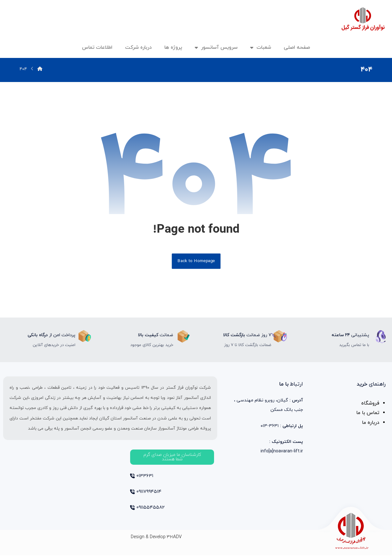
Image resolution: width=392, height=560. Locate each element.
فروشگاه (370, 407)
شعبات (261, 47)
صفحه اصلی (297, 47)
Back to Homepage (196, 263)
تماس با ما (368, 418)
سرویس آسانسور (216, 47)
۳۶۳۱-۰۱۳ (282, 431)
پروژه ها (173, 47)
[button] (172, 460)
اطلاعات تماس (97, 47)
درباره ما (371, 428)
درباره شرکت (138, 47)
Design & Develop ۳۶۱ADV (156, 542)
